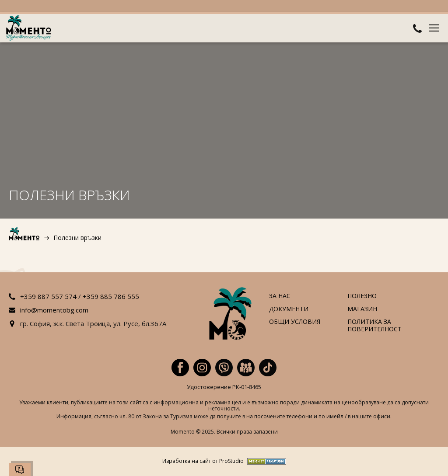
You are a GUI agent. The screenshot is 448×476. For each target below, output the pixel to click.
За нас (280, 296)
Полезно (362, 296)
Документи (289, 309)
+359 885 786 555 (111, 296)
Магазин (362, 309)
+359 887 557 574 (48, 296)
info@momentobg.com (54, 310)
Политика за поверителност (374, 326)
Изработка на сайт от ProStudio (203, 461)
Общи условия (295, 322)
